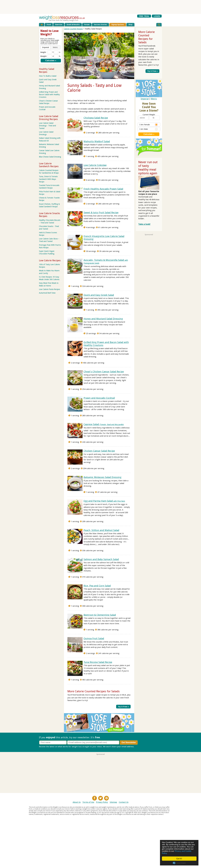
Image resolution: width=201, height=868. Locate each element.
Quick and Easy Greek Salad (99, 295)
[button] (46, 47)
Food (49, 25)
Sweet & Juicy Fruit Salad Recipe (101, 213)
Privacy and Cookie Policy (177, 852)
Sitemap (113, 802)
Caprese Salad (104, 424)
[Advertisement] (100, 7)
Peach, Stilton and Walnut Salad (101, 530)
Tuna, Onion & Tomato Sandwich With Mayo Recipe (48, 179)
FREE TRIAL (144, 16)
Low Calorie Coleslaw (95, 165)
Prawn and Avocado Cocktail (99, 398)
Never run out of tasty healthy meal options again (148, 168)
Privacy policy (141, 746)
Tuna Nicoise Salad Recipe (98, 662)
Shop (130, 25)
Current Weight (149, 115)
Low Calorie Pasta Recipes (49, 289)
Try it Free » (124, 706)
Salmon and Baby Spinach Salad (101, 559)
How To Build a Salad (48, 76)
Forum (87, 25)
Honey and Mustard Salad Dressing (103, 319)
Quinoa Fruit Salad (94, 638)
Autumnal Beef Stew (47, 293)
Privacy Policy (102, 802)
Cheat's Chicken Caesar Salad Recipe (104, 372)
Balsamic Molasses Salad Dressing (102, 477)
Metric (154, 99)
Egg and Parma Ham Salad (104, 501)
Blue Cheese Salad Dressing (50, 157)
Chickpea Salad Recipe (96, 118)
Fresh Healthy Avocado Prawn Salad (103, 189)
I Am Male (149, 129)
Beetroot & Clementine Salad (100, 615)
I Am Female (149, 125)
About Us (77, 802)
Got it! (179, 859)
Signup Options (118, 25)
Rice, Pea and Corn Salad (97, 586)
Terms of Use (88, 802)
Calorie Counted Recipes (73, 29)
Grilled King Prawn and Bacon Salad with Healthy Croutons (49, 95)
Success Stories (100, 25)
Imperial (145, 99)
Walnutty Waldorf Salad (97, 141)
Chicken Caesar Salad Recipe (99, 451)
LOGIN (157, 16)
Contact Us (124, 802)
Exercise (59, 25)
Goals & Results (73, 25)
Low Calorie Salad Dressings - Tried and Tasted (47, 126)
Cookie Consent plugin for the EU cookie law (179, 863)
